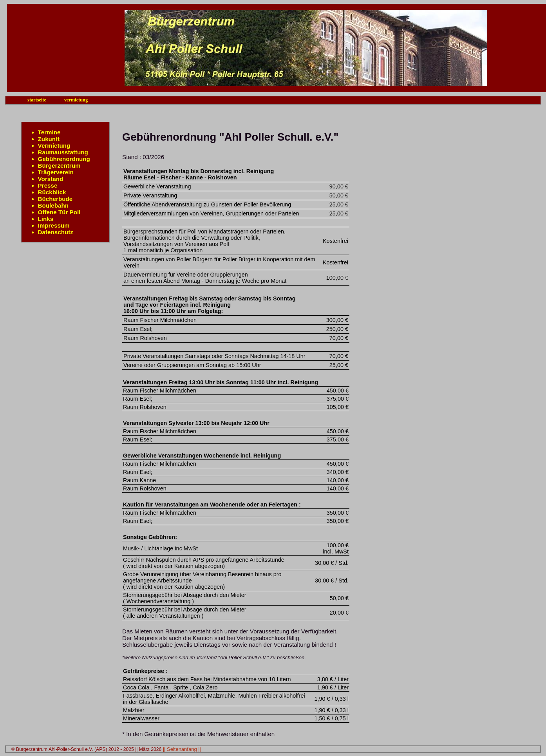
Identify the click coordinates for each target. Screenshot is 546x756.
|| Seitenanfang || (182, 749)
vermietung (76, 100)
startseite (37, 100)
